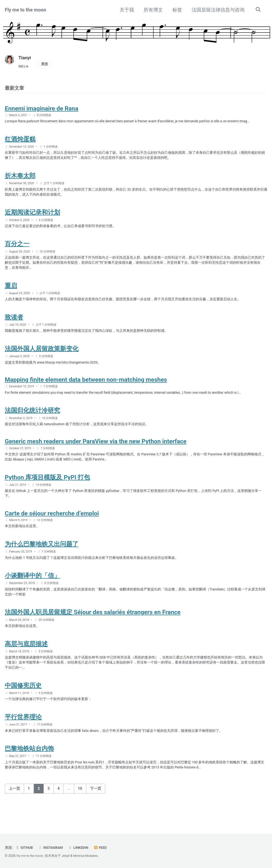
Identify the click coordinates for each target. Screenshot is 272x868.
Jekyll (68, 856)
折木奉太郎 (20, 179)
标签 (176, 10)
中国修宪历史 (23, 707)
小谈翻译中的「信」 (32, 593)
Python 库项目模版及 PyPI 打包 (47, 492)
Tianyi (25, 58)
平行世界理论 (23, 740)
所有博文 (152, 10)
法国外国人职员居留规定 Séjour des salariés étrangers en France (93, 632)
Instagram (52, 848)
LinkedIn (81, 848)
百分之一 (17, 250)
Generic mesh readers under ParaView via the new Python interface (96, 455)
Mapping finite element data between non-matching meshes (86, 390)
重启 (11, 293)
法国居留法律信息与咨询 (217, 10)
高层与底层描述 (26, 664)
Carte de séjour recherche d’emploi (52, 529)
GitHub (25, 848)
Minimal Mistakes (88, 856)
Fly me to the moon (25, 10)
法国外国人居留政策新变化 (42, 358)
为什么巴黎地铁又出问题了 (42, 561)
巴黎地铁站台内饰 (29, 772)
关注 (46, 64)
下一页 (96, 814)
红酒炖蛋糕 (20, 141)
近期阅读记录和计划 (32, 218)
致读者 (14, 326)
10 (80, 814)
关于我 (126, 10)
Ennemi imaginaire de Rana (42, 110)
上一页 (14, 814)
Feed (104, 848)
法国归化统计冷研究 (32, 423)
